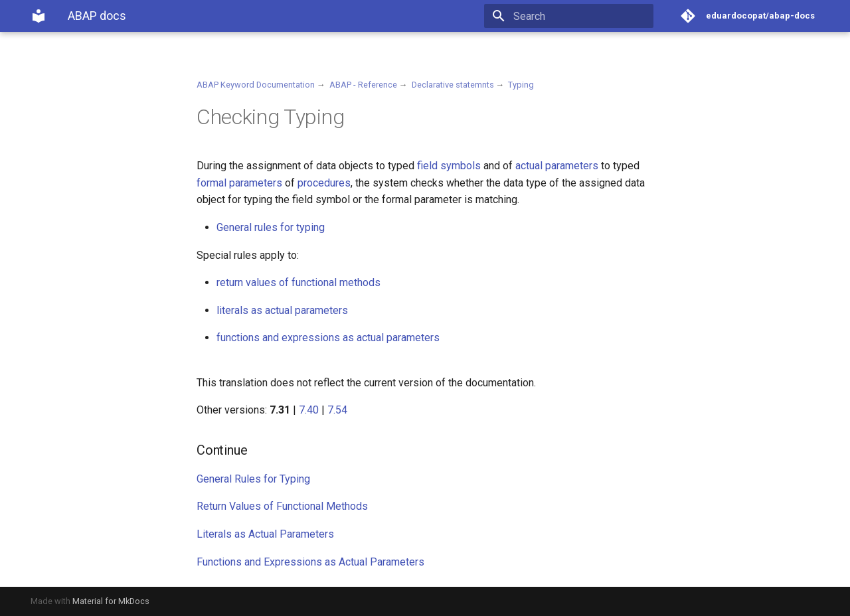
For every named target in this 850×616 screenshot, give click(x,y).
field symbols (449, 166)
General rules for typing (271, 227)
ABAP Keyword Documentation (256, 85)
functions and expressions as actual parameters (328, 338)
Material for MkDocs (111, 601)
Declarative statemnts (453, 85)
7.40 (309, 410)
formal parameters (239, 183)
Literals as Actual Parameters (265, 534)
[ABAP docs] (39, 16)
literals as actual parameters (282, 310)
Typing (521, 85)
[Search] (576, 16)
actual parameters (557, 166)
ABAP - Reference (363, 85)
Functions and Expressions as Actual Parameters (310, 562)
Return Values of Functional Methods (282, 506)
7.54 (337, 410)
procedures (324, 183)
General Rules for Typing (253, 479)
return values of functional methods (298, 282)
